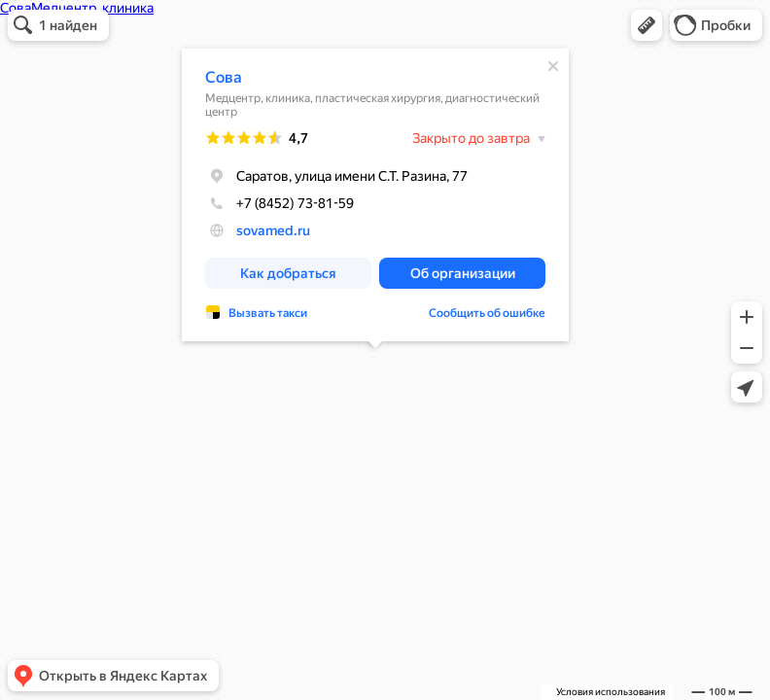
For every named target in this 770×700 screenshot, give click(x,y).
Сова (224, 77)
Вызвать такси (268, 313)
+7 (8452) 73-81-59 (280, 203)
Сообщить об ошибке (487, 313)
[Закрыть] (553, 66)
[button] (647, 25)
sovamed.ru (273, 230)
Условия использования (611, 692)
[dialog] (375, 195)
